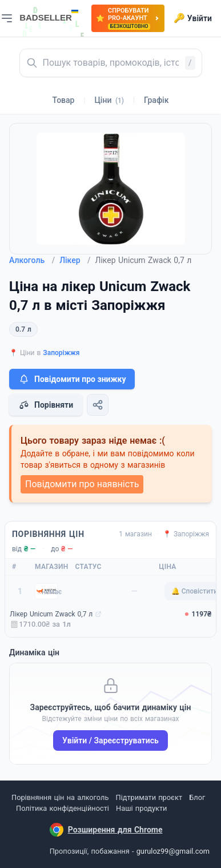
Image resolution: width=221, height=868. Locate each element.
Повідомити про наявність (82, 484)
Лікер (75, 260)
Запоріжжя (61, 353)
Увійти (193, 18)
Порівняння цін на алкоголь (60, 797)
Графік (156, 100)
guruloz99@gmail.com (173, 851)
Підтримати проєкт (149, 797)
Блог (197, 797)
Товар (64, 100)
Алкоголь (32, 260)
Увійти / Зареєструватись (111, 740)
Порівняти (46, 405)
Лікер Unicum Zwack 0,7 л (51, 614)
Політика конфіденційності (63, 808)
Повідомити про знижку (72, 379)
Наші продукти (141, 808)
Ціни (109, 100)
